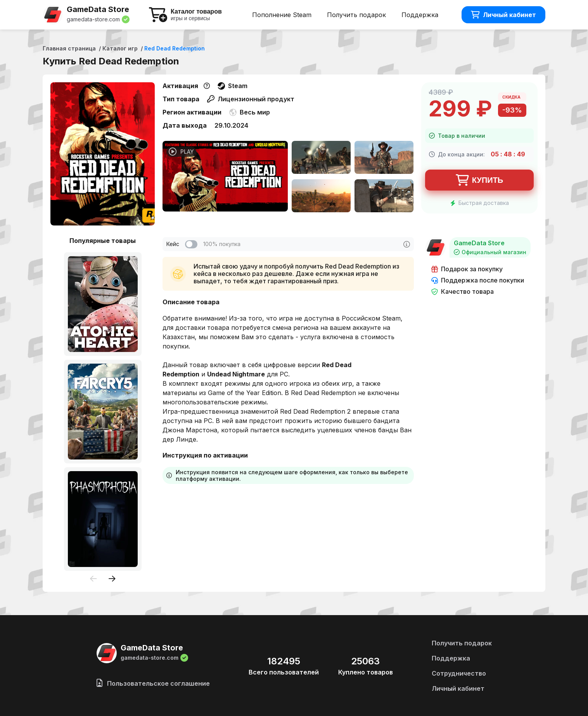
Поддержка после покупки (478, 280)
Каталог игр (120, 48)
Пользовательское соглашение (153, 683)
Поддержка (420, 15)
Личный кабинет (503, 15)
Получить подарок (356, 15)
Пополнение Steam (282, 15)
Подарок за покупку (467, 269)
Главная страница (69, 48)
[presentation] (93, 579)
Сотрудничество (459, 673)
